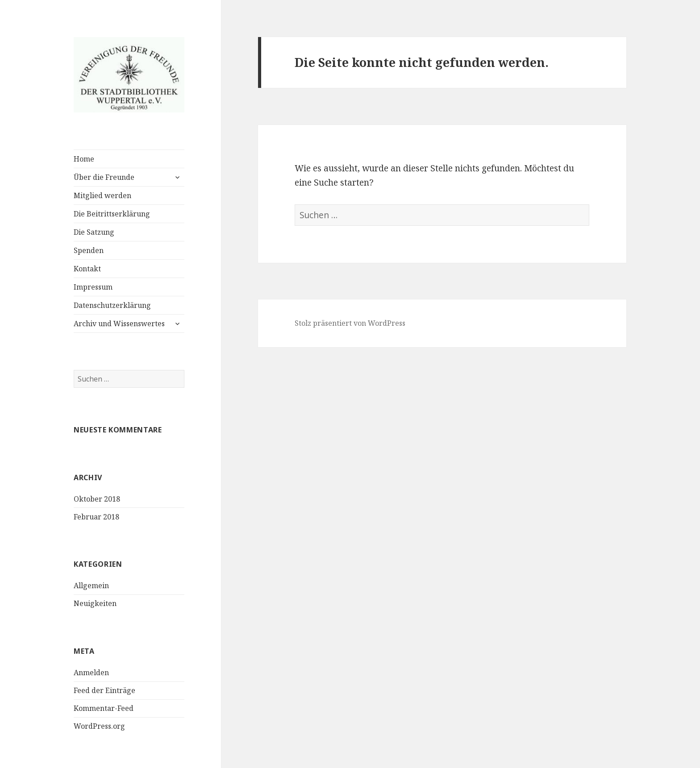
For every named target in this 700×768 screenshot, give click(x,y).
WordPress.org (99, 726)
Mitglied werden (102, 195)
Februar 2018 (96, 517)
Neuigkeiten (95, 603)
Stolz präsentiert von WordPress (350, 323)
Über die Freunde (104, 177)
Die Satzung (94, 232)
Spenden (89, 250)
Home (84, 159)
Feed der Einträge (104, 690)
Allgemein (91, 585)
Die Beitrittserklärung (112, 214)
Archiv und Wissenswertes (119, 324)
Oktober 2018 (97, 499)
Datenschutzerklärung (112, 305)
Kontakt (87, 269)
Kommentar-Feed (104, 708)
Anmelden (91, 673)
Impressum (93, 287)
